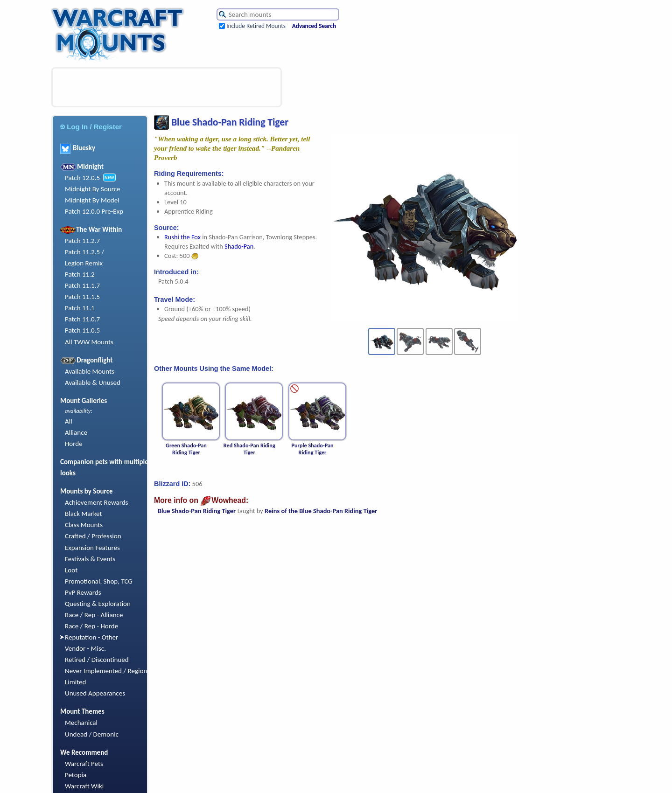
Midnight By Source (93, 189)
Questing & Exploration (98, 604)
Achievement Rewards (97, 502)
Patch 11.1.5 (82, 297)
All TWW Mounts (89, 342)
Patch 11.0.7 (82, 319)
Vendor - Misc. (85, 648)
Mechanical (81, 723)
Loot (71, 570)
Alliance (76, 432)
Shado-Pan (239, 246)
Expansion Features (92, 548)
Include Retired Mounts (256, 26)
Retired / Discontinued (97, 660)
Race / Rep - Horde (91, 626)
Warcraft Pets (84, 764)
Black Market (84, 514)
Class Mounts (84, 525)
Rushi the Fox (182, 237)
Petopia (76, 775)
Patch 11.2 (80, 274)
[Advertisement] (167, 87)
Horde (74, 444)
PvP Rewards (83, 592)
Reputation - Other (91, 637)
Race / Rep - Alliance (94, 615)
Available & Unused (93, 383)
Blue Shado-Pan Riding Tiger (197, 511)
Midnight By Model (92, 200)
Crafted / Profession (93, 536)
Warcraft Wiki (84, 786)
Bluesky (78, 148)
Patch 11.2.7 (82, 241)
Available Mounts (90, 371)
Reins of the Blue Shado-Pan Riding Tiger (321, 511)
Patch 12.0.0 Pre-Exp (94, 211)
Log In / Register (91, 127)
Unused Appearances (95, 693)
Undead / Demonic (92, 734)
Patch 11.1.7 (82, 285)
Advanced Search (314, 26)
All (69, 421)
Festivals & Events (90, 559)
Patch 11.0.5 (82, 330)
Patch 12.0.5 (82, 178)
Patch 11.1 (80, 308)
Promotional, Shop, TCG (99, 581)
